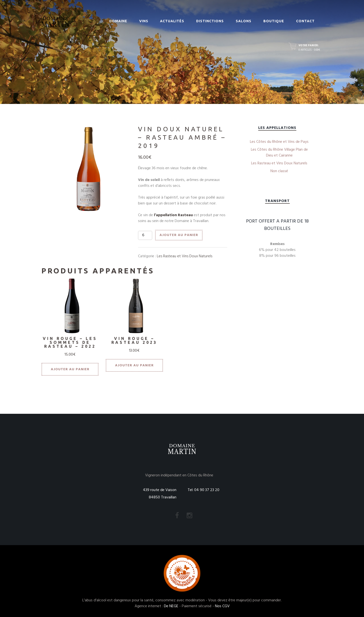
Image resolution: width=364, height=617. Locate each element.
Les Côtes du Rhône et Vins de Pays (279, 142)
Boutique (274, 21)
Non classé (279, 171)
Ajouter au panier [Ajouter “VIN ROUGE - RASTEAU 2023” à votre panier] (134, 365)
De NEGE (171, 606)
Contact (305, 21)
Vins (144, 21)
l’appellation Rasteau (173, 215)
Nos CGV (222, 606)
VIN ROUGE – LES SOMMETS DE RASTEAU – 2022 (70, 342)
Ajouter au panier (179, 235)
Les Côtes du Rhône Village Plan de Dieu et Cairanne (279, 153)
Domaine (118, 21)
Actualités (172, 21)
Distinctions (210, 21)
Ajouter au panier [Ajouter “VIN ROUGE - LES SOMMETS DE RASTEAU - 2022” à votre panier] (70, 369)
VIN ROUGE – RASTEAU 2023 (134, 340)
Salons (244, 21)
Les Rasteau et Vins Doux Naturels (185, 256)
